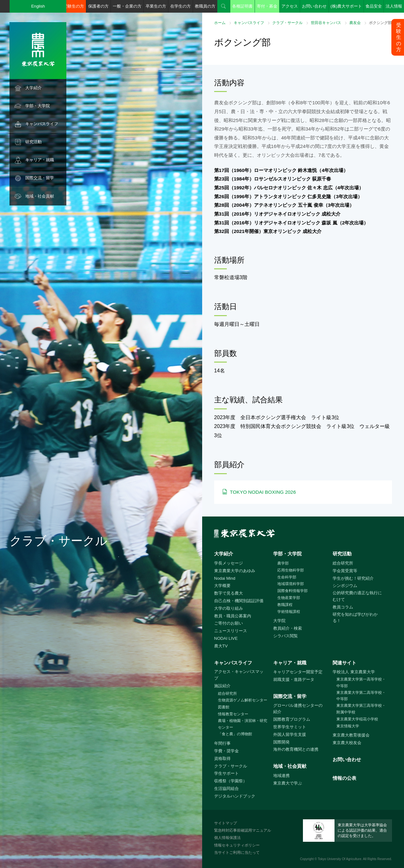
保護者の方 (98, 6)
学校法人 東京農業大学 (354, 672)
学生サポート (226, 773)
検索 (224, 6)
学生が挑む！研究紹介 (353, 578)
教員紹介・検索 (288, 628)
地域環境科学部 (291, 584)
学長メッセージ (229, 563)
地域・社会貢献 (40, 196)
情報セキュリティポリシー (237, 845)
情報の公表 (344, 778)
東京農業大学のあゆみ (235, 571)
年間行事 (222, 743)
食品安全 (374, 6)
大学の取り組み (229, 608)
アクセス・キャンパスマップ (239, 675)
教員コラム (343, 607)
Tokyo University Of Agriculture (340, 859)
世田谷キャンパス (326, 23)
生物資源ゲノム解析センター (243, 700)
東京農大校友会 (347, 743)
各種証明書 (242, 6)
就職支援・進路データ (294, 679)
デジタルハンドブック (235, 796)
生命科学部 (287, 577)
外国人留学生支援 (290, 734)
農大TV (221, 646)
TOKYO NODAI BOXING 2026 (263, 492)
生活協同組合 (226, 789)
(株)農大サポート (346, 6)
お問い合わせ (314, 6)
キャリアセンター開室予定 (298, 672)
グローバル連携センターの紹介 (298, 709)
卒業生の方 (156, 6)
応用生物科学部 (291, 570)
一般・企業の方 (127, 6)
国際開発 (281, 742)
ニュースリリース (231, 631)
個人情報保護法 (227, 838)
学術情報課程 (289, 612)
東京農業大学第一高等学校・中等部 (361, 683)
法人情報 (394, 6)
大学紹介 (33, 88)
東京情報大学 (348, 726)
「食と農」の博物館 (235, 734)
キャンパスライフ (42, 124)
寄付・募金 (267, 6)
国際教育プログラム (292, 719)
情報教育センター (233, 714)
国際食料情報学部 (292, 591)
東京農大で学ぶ (288, 783)
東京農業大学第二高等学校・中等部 (361, 696)
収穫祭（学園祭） (231, 781)
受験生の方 (74, 6)
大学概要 (222, 586)
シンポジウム (345, 586)
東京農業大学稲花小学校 (357, 719)
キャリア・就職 (40, 160)
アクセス (290, 6)
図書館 (224, 707)
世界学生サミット (290, 727)
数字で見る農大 (229, 593)
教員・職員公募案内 (233, 616)
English (38, 6)
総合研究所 (343, 563)
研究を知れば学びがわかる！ (355, 618)
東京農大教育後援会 (351, 735)
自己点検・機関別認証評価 (239, 601)
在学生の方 (181, 6)
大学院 (279, 621)
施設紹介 (222, 686)
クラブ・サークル (287, 23)
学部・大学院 (38, 106)
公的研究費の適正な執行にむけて (357, 596)
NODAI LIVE (226, 638)
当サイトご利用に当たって (237, 853)
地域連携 (281, 776)
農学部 (283, 563)
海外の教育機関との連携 (296, 749)
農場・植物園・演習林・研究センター (243, 724)
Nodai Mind (225, 578)
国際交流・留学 (40, 178)
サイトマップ (226, 823)
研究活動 (33, 142)
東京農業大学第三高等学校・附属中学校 (361, 709)
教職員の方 (205, 6)
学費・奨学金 (226, 751)
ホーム (220, 23)
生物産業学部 (289, 598)
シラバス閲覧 (286, 636)
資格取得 (222, 758)
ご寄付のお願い (229, 623)
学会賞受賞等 (345, 571)
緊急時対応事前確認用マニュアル (243, 830)
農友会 (355, 23)
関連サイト (344, 663)
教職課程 (285, 605)
